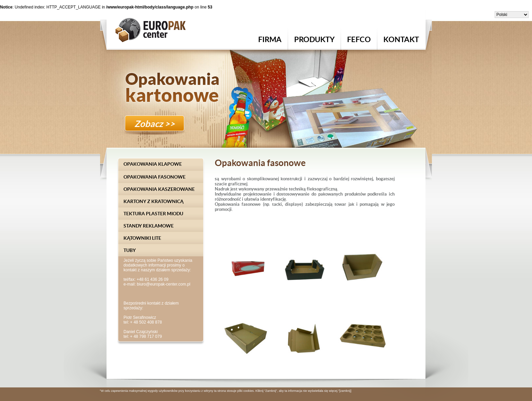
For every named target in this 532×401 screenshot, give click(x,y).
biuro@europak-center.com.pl (164, 284)
